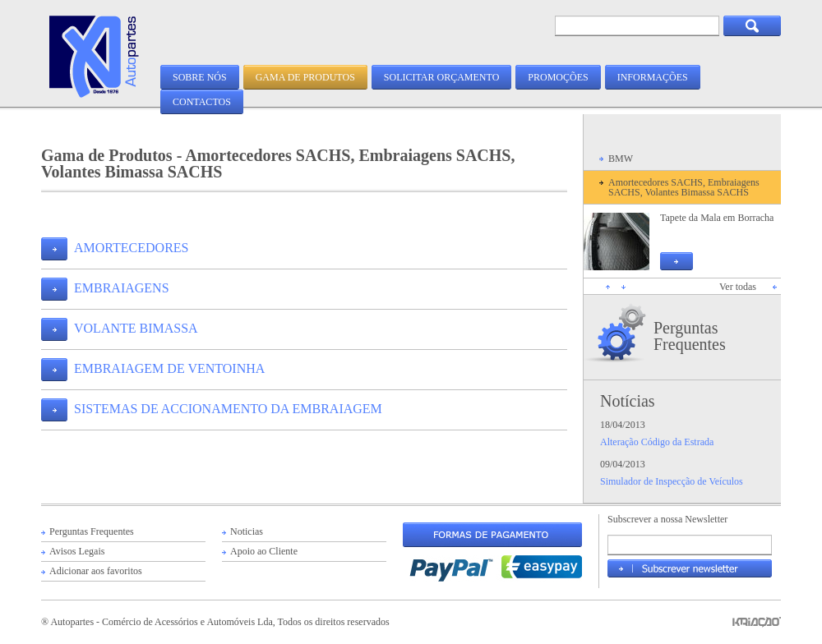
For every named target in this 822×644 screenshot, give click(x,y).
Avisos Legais (77, 551)
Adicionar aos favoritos (96, 571)
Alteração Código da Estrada (657, 442)
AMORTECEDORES (132, 248)
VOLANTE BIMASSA (136, 328)
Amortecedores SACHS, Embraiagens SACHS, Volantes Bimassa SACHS (684, 187)
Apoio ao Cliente (264, 551)
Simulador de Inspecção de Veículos (672, 481)
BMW (621, 159)
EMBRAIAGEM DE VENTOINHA (169, 368)
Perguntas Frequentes (690, 336)
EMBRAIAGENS (122, 288)
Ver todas (738, 287)
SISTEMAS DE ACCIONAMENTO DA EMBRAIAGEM (228, 409)
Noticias (247, 531)
